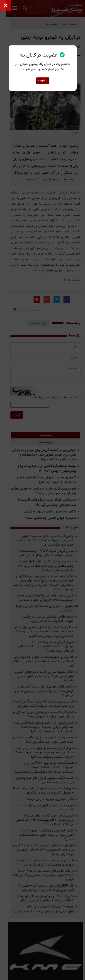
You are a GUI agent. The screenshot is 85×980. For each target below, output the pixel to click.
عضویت (43, 81)
